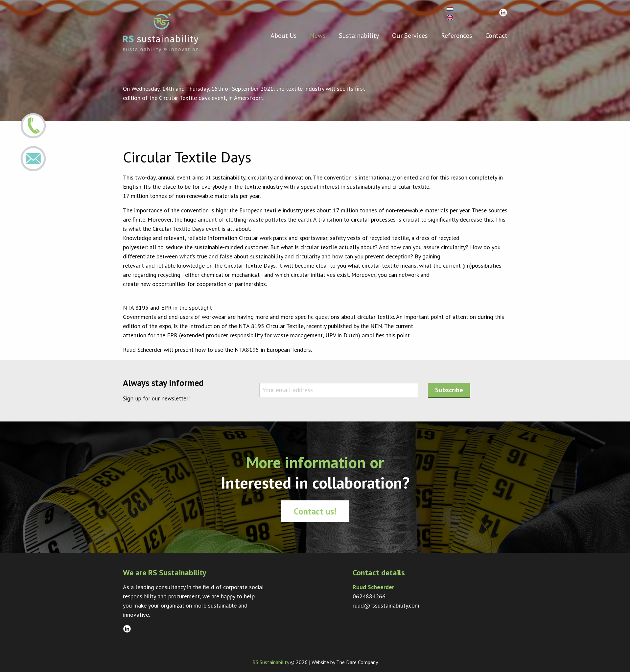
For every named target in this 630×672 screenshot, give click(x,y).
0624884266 (369, 596)
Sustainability (359, 35)
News (318, 35)
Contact (496, 35)
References (457, 35)
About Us (284, 35)
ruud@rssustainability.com (386, 605)
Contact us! (315, 511)
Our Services (410, 35)
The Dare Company (357, 662)
